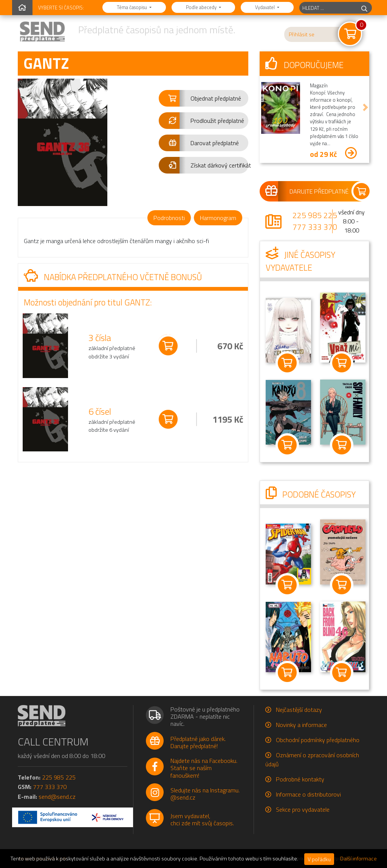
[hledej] (364, 8)
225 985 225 (315, 215)
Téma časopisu (132, 7)
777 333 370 (315, 227)
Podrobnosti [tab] (169, 218)
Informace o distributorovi (308, 794)
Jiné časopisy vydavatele (300, 261)
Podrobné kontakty (300, 779)
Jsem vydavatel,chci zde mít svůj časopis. (202, 819)
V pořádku (319, 859)
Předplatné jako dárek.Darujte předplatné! (198, 742)
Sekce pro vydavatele (303, 809)
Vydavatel (265, 7)
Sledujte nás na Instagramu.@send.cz (205, 794)
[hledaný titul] (328, 8)
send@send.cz (57, 797)
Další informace (358, 859)
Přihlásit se (302, 34)
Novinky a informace (301, 725)
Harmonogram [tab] (218, 218)
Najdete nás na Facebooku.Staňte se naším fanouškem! (204, 768)
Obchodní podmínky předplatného (318, 740)
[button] (204, 98)
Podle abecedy (202, 7)
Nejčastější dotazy (299, 710)
